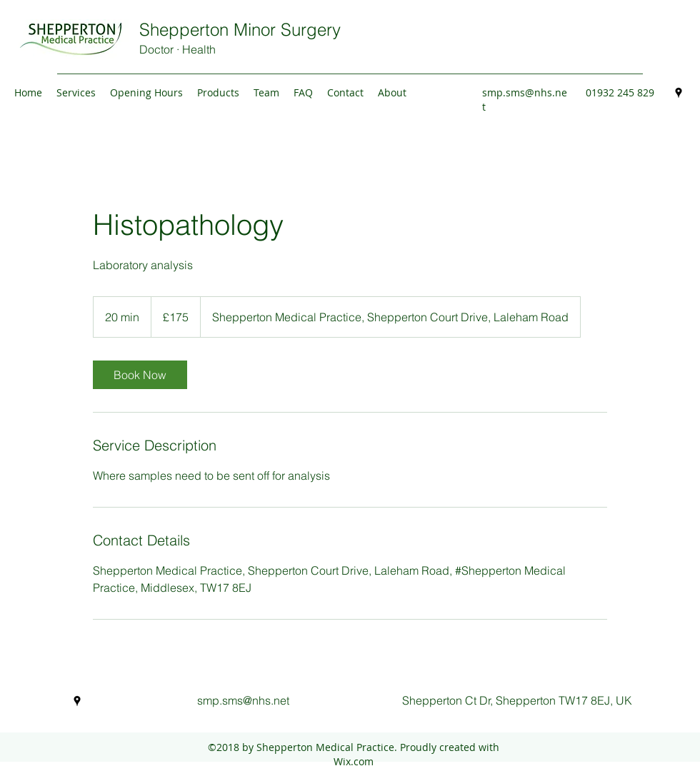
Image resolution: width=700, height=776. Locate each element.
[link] (140, 375)
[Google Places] (679, 93)
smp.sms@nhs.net (243, 700)
